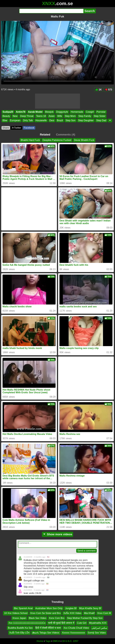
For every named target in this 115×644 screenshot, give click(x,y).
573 (109, 90)
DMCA (56, 641)
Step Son (71, 120)
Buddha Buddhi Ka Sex (20, 628)
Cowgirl (90, 112)
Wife (60, 116)
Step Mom (70, 116)
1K (99, 90)
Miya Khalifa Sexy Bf (90, 608)
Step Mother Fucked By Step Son (85, 618)
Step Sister (100, 116)
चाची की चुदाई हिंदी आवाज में (61, 623)
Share (6, 128)
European (15, 120)
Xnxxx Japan (19, 618)
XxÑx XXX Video (72, 613)
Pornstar (101, 112)
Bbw (5, 120)
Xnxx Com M (104, 613)
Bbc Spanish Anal (23, 608)
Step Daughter (86, 120)
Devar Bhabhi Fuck (84, 140)
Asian (52, 116)
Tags (48, 641)
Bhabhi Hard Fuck (30, 140)
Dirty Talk (28, 120)
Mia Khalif (89, 613)
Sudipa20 (8, 112)
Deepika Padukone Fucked (57, 140)
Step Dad (101, 120)
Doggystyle (62, 112)
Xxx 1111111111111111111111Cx (27, 623)
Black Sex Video (37, 618)
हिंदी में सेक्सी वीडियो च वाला (48, 628)
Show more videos (58, 534)
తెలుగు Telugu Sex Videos (46, 633)
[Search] (51, 11)
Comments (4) (66, 135)
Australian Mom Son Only (49, 608)
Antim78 (21, 112)
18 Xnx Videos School (16, 613)
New (15, 116)
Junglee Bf (71, 608)
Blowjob (49, 112)
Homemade (77, 112)
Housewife (41, 120)
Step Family (85, 116)
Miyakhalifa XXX (98, 623)
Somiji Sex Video (97, 633)
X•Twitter (16, 128)
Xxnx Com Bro (57, 618)
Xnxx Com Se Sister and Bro (46, 613)
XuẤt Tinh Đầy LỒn (19, 633)
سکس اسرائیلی (99, 628)
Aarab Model (35, 112)
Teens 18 (41, 116)
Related (45, 135)
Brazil (60, 120)
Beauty (6, 116)
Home (40, 641)
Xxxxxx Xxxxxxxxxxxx (74, 633)
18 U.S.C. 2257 (70, 641)
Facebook (29, 128)
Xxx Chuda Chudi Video (76, 628)
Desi (52, 120)
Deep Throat (27, 116)
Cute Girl (82, 623)
